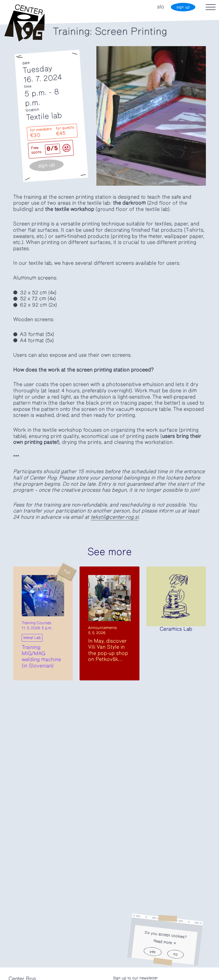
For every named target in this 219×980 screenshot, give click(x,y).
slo (161, 7)
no (175, 954)
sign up (183, 7)
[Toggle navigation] (211, 7)
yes (153, 952)
